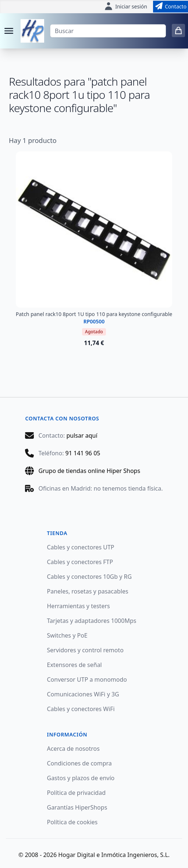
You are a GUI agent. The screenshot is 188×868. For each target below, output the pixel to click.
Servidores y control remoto (85, 650)
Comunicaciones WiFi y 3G (83, 694)
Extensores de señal (75, 665)
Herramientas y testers (79, 606)
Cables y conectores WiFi (81, 709)
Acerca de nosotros (73, 749)
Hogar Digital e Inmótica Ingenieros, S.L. (114, 855)
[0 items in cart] (178, 31)
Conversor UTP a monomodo (87, 679)
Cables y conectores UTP (81, 547)
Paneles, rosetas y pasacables (88, 591)
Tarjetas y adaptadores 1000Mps (92, 621)
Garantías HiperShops (77, 807)
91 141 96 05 (83, 453)
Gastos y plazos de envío (81, 778)
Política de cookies (72, 822)
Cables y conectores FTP (80, 562)
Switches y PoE (67, 635)
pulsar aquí (82, 435)
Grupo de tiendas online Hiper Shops (89, 471)
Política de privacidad (77, 793)
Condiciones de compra (79, 763)
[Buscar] (108, 31)
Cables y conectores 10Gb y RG (90, 577)
